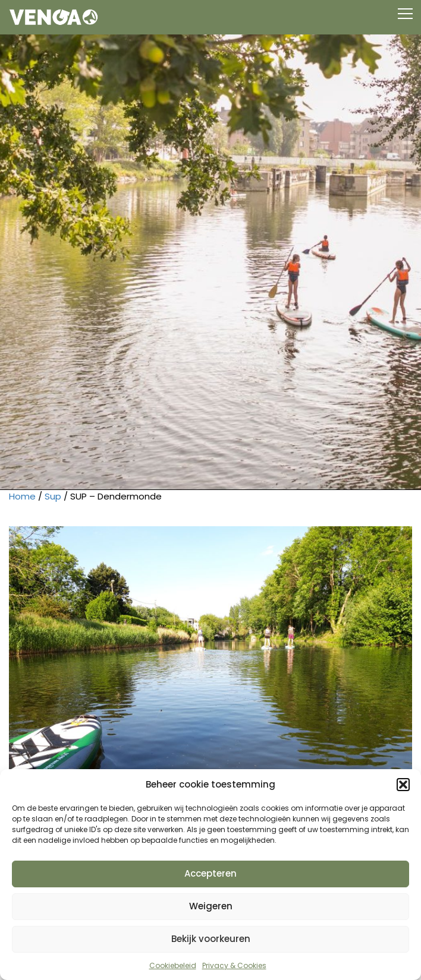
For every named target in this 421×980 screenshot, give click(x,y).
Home (22, 496)
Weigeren (211, 906)
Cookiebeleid (173, 965)
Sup (53, 496)
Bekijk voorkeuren (211, 939)
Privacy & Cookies (234, 965)
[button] (403, 785)
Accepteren (211, 873)
